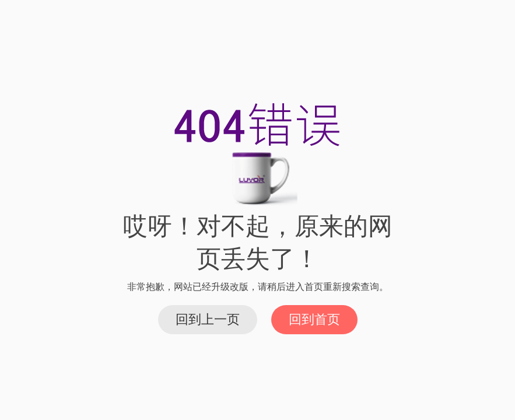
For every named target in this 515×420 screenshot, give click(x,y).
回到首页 (314, 319)
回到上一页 (208, 319)
